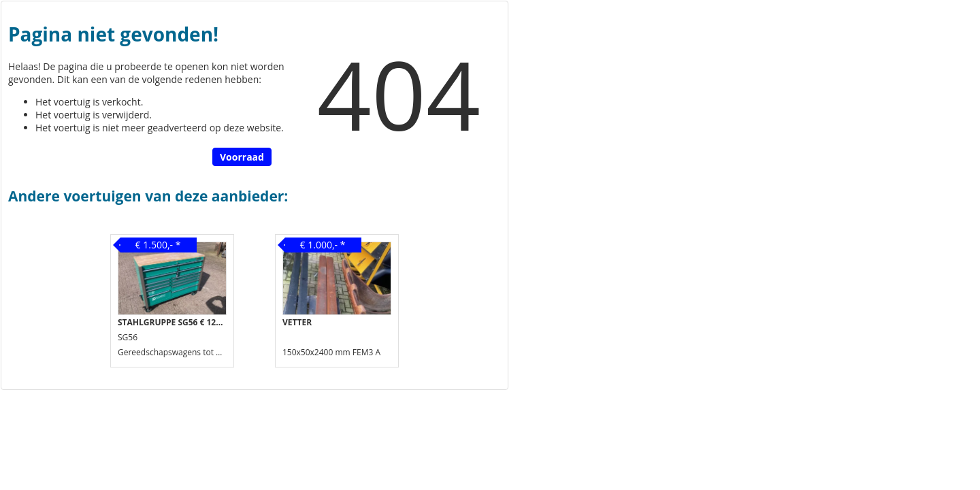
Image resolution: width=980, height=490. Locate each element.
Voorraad (242, 157)
